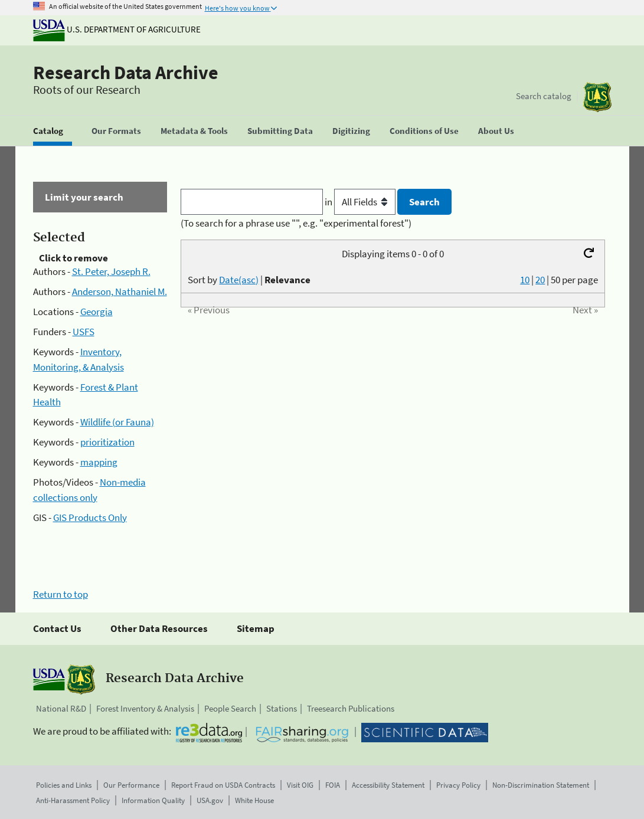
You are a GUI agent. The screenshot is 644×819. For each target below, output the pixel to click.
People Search (230, 708)
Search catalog (544, 96)
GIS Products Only (90, 517)
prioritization (107, 442)
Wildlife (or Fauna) (117, 422)
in (361, 202)
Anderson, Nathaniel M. (120, 291)
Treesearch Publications (351, 708)
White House (254, 800)
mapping (99, 462)
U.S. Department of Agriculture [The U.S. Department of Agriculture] (117, 29)
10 (525, 280)
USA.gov (210, 800)
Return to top (61, 594)
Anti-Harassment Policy (73, 800)
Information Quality (153, 800)
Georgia (97, 312)
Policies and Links (64, 785)
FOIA (333, 785)
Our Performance (131, 785)
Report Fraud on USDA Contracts (223, 785)
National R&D (61, 708)
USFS (84, 332)
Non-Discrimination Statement (541, 785)
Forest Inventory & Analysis (145, 708)
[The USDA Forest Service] (597, 97)
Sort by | (249, 280)
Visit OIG (300, 785)
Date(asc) (239, 280)
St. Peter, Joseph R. (111, 271)
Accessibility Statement (388, 785)
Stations (282, 708)
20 (540, 280)
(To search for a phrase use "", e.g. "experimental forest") (296, 223)
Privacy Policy (458, 785)
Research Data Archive (126, 73)
